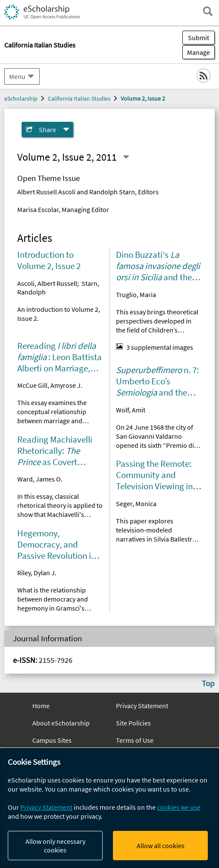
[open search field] (208, 11)
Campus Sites (52, 740)
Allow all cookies (161, 846)
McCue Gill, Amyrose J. (50, 385)
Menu (17, 76)
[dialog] (109, 808)
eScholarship (21, 98)
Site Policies (133, 723)
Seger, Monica (136, 504)
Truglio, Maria (136, 295)
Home (41, 706)
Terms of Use (135, 740)
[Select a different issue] (126, 157)
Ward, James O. (40, 479)
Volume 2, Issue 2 (143, 98)
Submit (199, 38)
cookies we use (179, 807)
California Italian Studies (79, 98)
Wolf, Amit (131, 410)
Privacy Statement (142, 706)
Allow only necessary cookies (55, 846)
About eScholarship (61, 723)
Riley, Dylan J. (37, 573)
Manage (196, 52)
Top (208, 683)
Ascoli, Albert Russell (47, 283)
